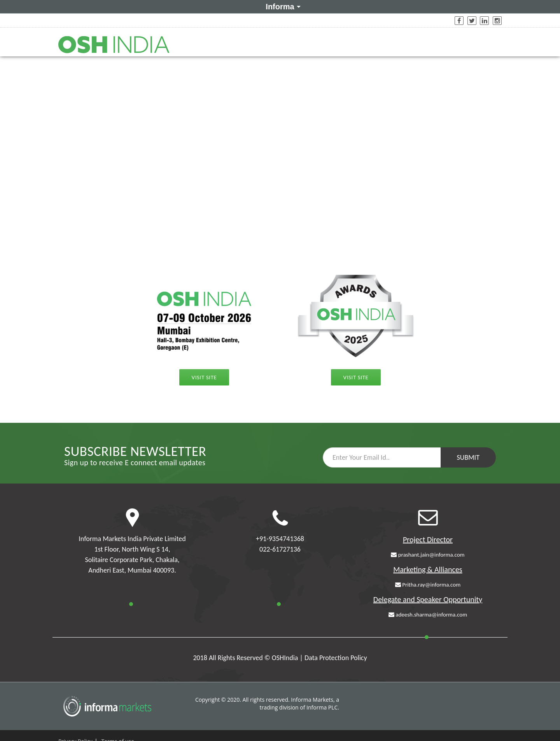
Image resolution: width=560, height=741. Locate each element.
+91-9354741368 (280, 539)
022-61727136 (280, 549)
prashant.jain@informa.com (428, 555)
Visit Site (204, 377)
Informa (282, 6)
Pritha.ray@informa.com (428, 585)
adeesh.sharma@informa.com (428, 615)
